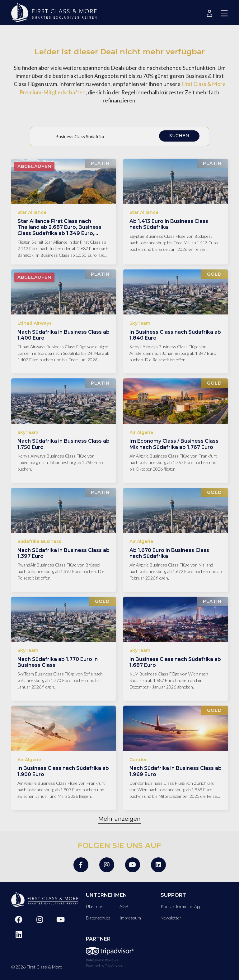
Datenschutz (98, 918)
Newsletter (171, 918)
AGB (124, 906)
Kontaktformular (177, 906)
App (198, 906)
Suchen (179, 136)
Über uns (95, 906)
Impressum (130, 918)
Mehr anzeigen (119, 819)
